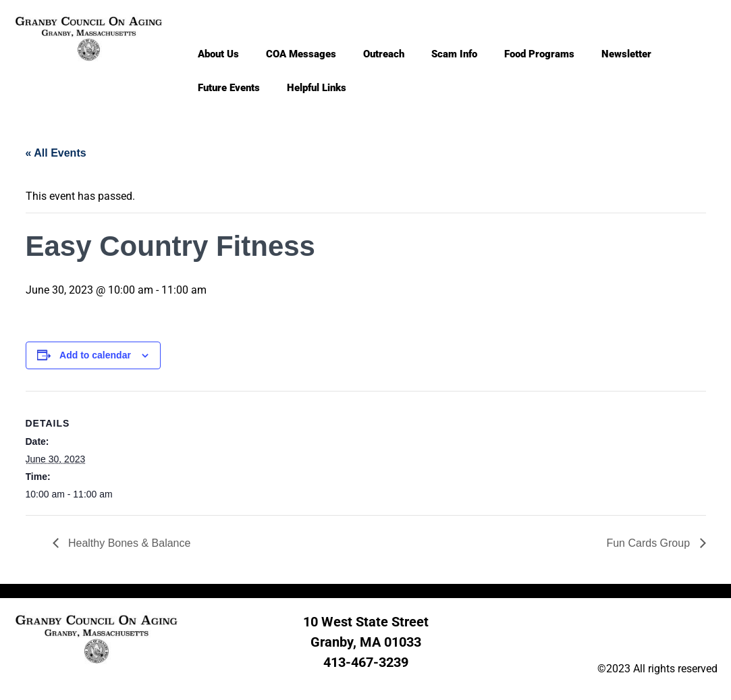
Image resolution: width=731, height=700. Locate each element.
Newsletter (626, 54)
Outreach (384, 54)
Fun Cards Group (649, 543)
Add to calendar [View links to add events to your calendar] (95, 355)
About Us (218, 54)
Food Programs (539, 54)
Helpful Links (317, 88)
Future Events (229, 88)
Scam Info (454, 54)
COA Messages (301, 54)
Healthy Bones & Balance (128, 543)
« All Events (56, 153)
